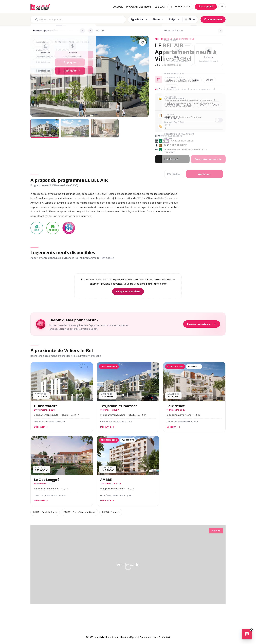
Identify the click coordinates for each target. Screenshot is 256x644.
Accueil (118, 7)
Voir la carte (128, 565)
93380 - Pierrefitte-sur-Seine (80, 512)
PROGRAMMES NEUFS (139, 7)
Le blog (160, 7)
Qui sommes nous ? (150, 637)
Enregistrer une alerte (208, 159)
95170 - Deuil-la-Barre (45, 512)
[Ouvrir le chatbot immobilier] (247, 635)
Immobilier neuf (39, 30)
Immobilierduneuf (40, 7)
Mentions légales (129, 637)
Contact (166, 637)
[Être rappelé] (206, 7)
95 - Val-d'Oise (57, 30)
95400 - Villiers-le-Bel (79, 30)
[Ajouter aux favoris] (142, 42)
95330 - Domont (111, 512)
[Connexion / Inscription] (222, 7)
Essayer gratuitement (202, 324)
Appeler (172, 159)
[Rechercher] (213, 19)
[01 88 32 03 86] (180, 7)
